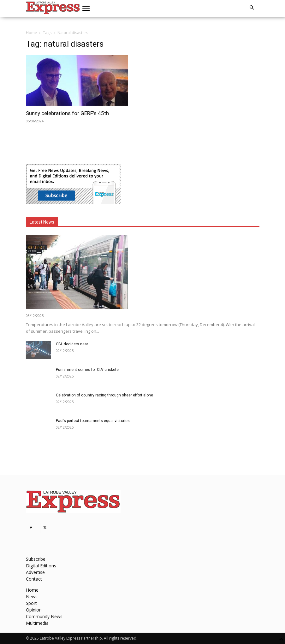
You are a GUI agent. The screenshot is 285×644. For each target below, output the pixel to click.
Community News (44, 616)
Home (31, 33)
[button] (86, 9)
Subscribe (36, 559)
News (32, 597)
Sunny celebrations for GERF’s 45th (67, 113)
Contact (34, 579)
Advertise (35, 572)
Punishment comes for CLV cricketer (88, 370)
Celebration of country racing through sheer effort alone (104, 395)
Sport (31, 603)
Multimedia (37, 623)
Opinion (34, 610)
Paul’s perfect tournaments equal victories (93, 421)
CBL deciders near (72, 344)
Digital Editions (41, 566)
